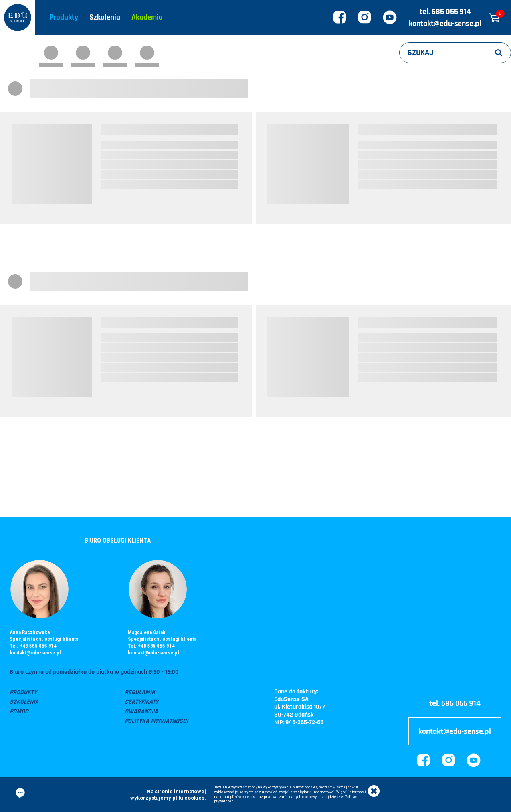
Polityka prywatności (156, 721)
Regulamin (140, 692)
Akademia (147, 17)
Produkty (64, 17)
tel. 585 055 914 (445, 12)
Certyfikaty (142, 702)
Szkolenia (105, 17)
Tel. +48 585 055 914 (33, 646)
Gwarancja (141, 712)
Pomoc (19, 712)
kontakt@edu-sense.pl (445, 24)
